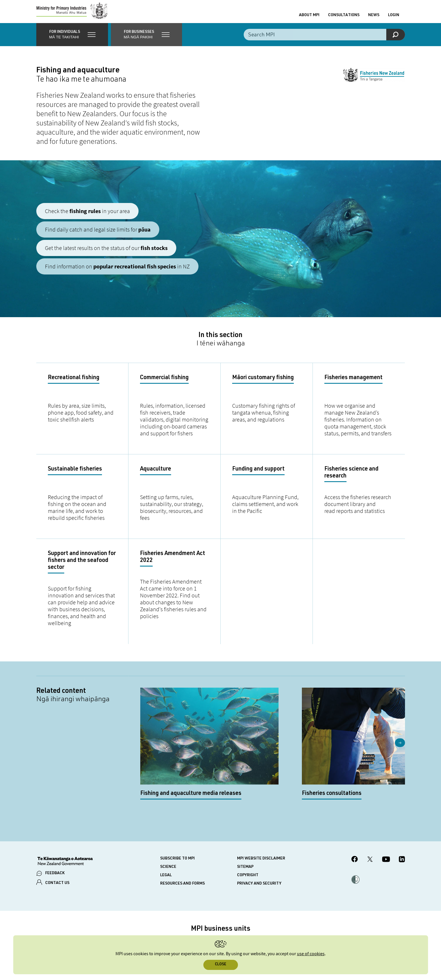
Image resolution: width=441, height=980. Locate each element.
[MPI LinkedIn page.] (402, 818)
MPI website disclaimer (261, 817)
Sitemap (245, 825)
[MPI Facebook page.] (355, 818)
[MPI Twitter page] (370, 818)
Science (168, 825)
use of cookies (311, 954)
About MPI (309, 18)
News (374, 18)
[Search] (396, 40)
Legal (166, 834)
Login (394, 18)
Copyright (248, 834)
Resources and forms (182, 842)
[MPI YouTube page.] (386, 818)
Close (221, 965)
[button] (72, 40)
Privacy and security (259, 842)
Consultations (344, 18)
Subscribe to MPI (177, 817)
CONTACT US (57, 841)
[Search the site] (324, 40)
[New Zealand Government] (65, 820)
